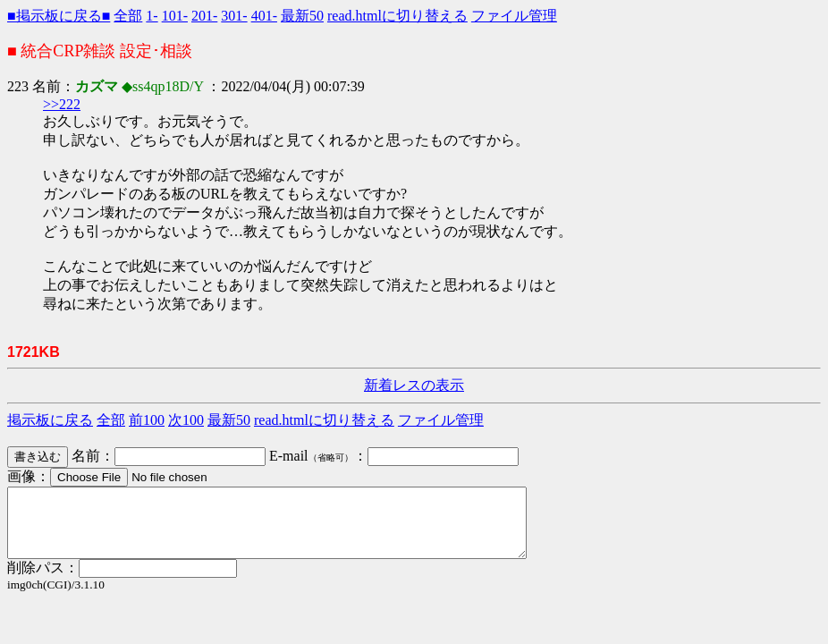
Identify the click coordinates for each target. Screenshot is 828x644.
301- (234, 16)
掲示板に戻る (50, 420)
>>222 (62, 104)
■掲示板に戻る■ (59, 16)
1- (152, 16)
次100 (186, 420)
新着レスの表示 (414, 385)
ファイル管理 (514, 16)
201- (204, 16)
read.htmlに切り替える (397, 16)
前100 (147, 420)
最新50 (302, 16)
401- (264, 16)
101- (175, 16)
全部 (128, 16)
